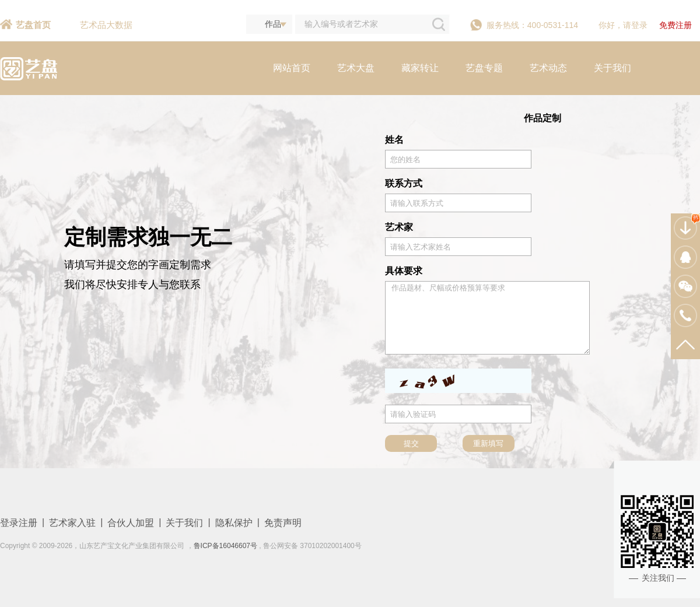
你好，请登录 (623, 25)
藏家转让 (420, 68)
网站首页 (292, 68)
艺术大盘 (356, 68)
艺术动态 (548, 68)
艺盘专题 (484, 68)
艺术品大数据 (106, 25)
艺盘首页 (33, 25)
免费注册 (675, 25)
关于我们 (612, 68)
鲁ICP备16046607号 (225, 546)
